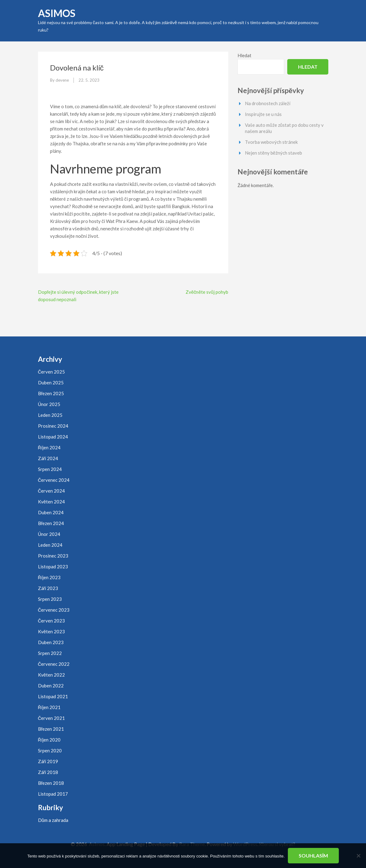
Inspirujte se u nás (263, 114)
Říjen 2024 (49, 447)
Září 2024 (48, 458)
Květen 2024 (51, 502)
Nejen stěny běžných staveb (273, 153)
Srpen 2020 (50, 750)
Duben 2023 (51, 642)
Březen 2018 (51, 783)
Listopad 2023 (53, 567)
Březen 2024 (51, 523)
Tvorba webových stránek (271, 142)
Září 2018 (48, 772)
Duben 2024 (51, 512)
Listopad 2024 (53, 437)
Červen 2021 (52, 718)
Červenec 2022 (54, 664)
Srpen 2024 (50, 469)
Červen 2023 (52, 621)
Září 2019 (48, 761)
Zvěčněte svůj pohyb (207, 292)
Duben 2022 (51, 686)
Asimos (57, 13)
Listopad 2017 (53, 794)
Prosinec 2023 (53, 556)
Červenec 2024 (54, 480)
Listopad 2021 (53, 696)
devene (62, 80)
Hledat (244, 55)
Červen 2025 (52, 372)
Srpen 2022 (50, 653)
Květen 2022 (51, 675)
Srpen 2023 (50, 599)
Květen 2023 (51, 631)
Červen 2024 (52, 491)
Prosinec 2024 (53, 426)
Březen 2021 (51, 729)
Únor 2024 (49, 534)
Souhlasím (313, 855)
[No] (358, 856)
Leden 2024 (50, 545)
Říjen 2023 (49, 577)
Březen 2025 (51, 393)
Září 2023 (48, 588)
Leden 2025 (50, 415)
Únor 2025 (49, 404)
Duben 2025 (51, 383)
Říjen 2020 (49, 740)
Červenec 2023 (54, 610)
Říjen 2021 (49, 707)
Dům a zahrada (53, 820)
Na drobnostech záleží (268, 103)
